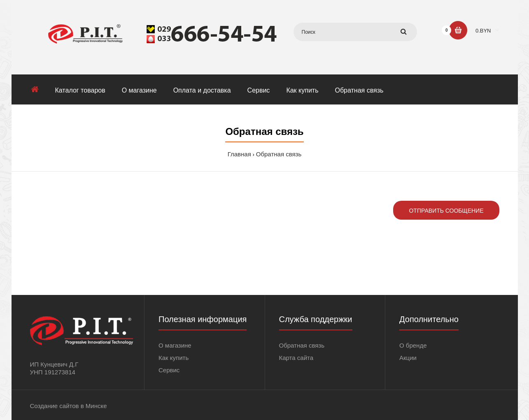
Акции (408, 358)
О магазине (175, 345)
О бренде (413, 345)
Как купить (174, 358)
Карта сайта (296, 358)
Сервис (169, 370)
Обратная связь (279, 154)
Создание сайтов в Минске (69, 406)
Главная (239, 154)
